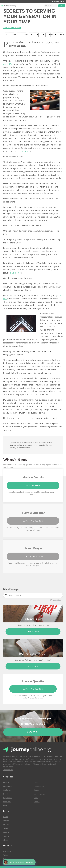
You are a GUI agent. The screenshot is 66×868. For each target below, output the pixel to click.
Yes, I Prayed (33, 485)
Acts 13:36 (8, 64)
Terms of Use (8, 770)
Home (6, 817)
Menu (62, 6)
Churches (7, 832)
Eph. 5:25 (20, 151)
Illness (36, 790)
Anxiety (6, 782)
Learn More (33, 631)
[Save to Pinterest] (34, 35)
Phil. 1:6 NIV (16, 273)
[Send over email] (58, 35)
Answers (6, 821)
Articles (6, 825)
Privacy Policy (9, 767)
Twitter (6, 855)
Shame (37, 802)
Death (6, 794)
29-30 (27, 151)
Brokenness (8, 786)
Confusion (7, 790)
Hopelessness (39, 786)
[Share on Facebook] (10, 35)
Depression (7, 798)
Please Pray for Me (33, 556)
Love (36, 798)
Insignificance (39, 794)
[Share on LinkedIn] (46, 35)
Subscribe (33, 666)
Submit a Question (33, 521)
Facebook (7, 851)
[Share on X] (22, 35)
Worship (6, 836)
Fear (5, 806)
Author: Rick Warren (12, 28)
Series (6, 828)
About (6, 840)
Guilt (36, 782)
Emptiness (7, 802)
